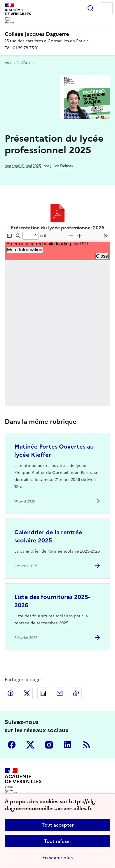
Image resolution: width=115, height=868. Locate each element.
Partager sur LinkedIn (43, 693)
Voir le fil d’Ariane (20, 63)
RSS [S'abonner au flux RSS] (86, 745)
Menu (107, 8)
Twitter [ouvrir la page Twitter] (30, 745)
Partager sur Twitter (27, 693)
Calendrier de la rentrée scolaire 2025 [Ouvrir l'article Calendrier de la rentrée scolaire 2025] (48, 536)
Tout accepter (58, 825)
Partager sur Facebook (11, 693)
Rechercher (90, 8)
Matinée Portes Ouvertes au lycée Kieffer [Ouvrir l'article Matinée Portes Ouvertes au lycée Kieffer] (54, 451)
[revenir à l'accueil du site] (57, 34)
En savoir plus (57, 858)
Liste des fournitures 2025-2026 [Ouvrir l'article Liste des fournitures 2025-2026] (52, 601)
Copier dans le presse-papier (76, 693)
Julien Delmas (61, 166)
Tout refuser (58, 841)
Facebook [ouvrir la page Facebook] (12, 745)
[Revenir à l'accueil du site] (23, 781)
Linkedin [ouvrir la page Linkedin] (68, 745)
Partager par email (60, 693)
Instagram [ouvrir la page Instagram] (49, 745)
